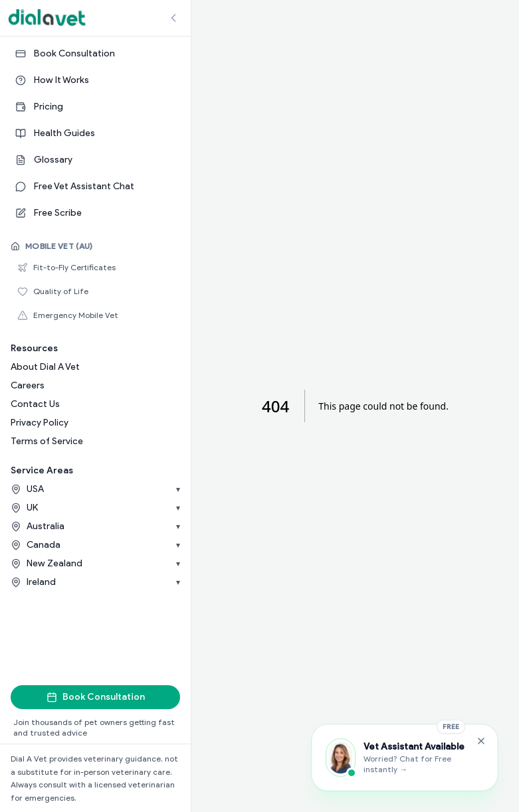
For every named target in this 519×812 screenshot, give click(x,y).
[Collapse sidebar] (173, 18)
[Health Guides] (95, 133)
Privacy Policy (40, 423)
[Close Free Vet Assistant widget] (481, 741)
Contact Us (35, 404)
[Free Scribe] (95, 213)
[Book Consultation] (95, 54)
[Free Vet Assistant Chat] (95, 187)
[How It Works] (95, 80)
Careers (28, 385)
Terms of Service (47, 441)
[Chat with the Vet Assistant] (405, 758)
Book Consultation (96, 697)
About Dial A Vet (45, 367)
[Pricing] (95, 107)
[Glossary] (95, 160)
